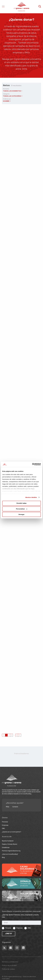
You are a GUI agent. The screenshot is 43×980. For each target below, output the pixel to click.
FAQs (8, 807)
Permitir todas (21, 503)
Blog (3, 857)
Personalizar (22, 509)
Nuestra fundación (8, 841)
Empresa (19, 928)
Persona (8, 928)
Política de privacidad (9, 965)
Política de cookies (8, 969)
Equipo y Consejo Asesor (10, 844)
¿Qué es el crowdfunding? (10, 854)
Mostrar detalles (31, 497)
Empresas (5, 825)
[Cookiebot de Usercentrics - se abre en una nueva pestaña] (32, 464)
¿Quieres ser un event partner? (12, 832)
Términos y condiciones (10, 962)
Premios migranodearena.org (11, 851)
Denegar (21, 514)
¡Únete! (9, 934)
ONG (3, 828)
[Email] (21, 923)
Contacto (15, 807)
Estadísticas (6, 847)
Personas (5, 822)
